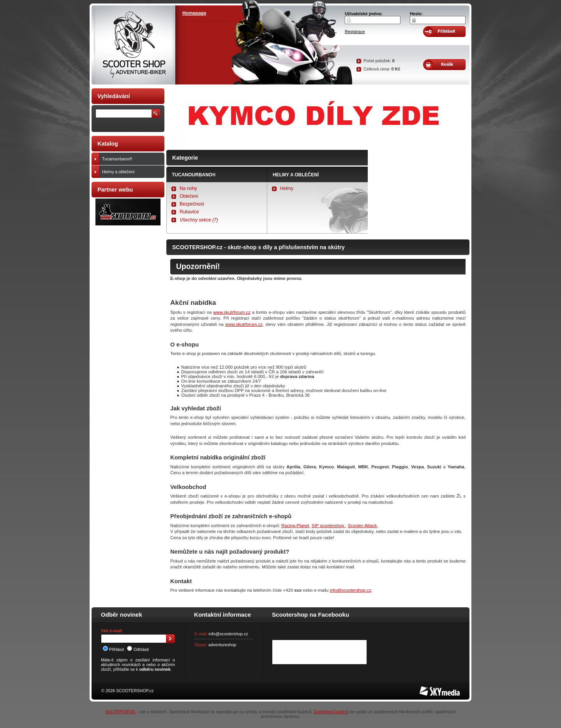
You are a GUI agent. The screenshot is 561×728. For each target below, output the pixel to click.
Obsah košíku (444, 65)
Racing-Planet (295, 526)
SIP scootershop (329, 526)
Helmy (287, 188)
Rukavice (189, 212)
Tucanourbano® (194, 175)
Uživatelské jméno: (364, 14)
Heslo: (416, 14)
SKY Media (430, 689)
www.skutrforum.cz (232, 312)
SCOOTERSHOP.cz (135, 691)
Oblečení (189, 196)
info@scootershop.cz (350, 590)
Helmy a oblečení (296, 175)
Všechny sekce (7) (199, 220)
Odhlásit (138, 649)
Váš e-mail (111, 631)
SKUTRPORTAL (120, 712)
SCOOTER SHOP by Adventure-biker (133, 45)
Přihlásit (113, 649)
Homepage (194, 13)
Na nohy (188, 188)
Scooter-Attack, (363, 526)
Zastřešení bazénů (331, 712)
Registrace (355, 32)
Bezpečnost (192, 204)
